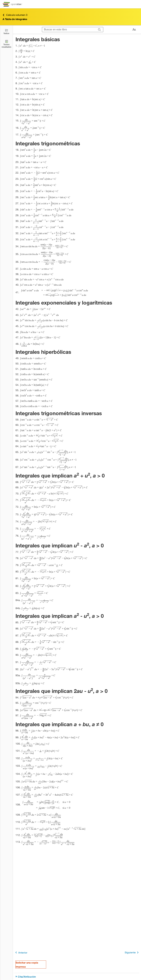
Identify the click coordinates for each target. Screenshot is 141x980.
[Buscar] (99, 30)
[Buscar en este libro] (69, 30)
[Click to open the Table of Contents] (6, 31)
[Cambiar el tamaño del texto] (134, 30)
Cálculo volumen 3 (15, 15)
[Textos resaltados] (6, 44)
